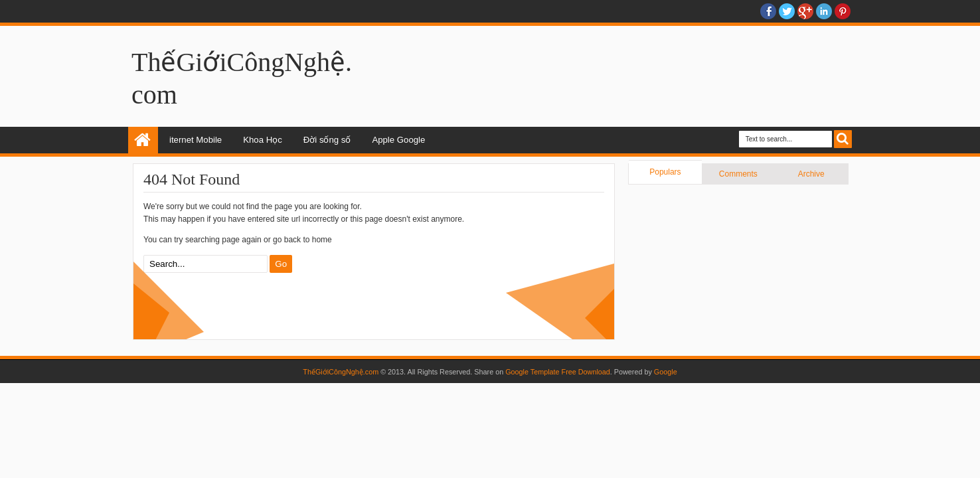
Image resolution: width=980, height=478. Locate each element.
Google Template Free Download (558, 372)
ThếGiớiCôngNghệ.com (341, 372)
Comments (738, 174)
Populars (665, 172)
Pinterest (843, 11)
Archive (811, 174)
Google (666, 372)
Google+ (805, 11)
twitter (787, 11)
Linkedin (824, 11)
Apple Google (398, 140)
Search (843, 139)
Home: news (143, 140)
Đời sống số (327, 140)
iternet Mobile (196, 140)
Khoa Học (263, 140)
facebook (768, 11)
